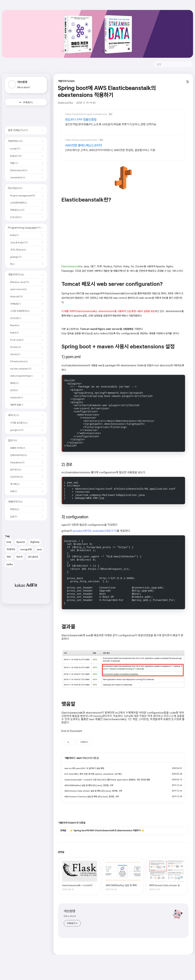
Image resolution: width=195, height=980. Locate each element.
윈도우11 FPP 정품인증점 (81, 120)
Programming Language (24, 228)
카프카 (19, 557)
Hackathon (17, 463)
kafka (10, 564)
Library (15, 354)
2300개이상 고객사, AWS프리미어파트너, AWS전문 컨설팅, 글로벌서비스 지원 (110, 150)
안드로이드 (33, 557)
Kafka (16, 156)
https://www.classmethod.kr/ (81, 140)
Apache (21, 542)
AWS (15, 383)
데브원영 (69, 911)
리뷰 (14, 491)
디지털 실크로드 (19, 423)
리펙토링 (15, 304)
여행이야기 (15, 502)
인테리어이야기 (19, 455)
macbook (17, 397)
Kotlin (14, 235)
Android (17, 297)
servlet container (21, 369)
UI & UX (16, 318)
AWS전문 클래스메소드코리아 (84, 145)
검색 (189, 64)
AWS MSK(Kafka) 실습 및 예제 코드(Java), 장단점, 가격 (89, 785)
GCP (14, 390)
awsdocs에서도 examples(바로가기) (95, 531)
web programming (21, 376)
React (15, 325)
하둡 (14, 163)
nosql (15, 149)
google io (17, 430)
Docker (16, 347)
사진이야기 (17, 477)
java (39, 549)
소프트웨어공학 (19, 203)
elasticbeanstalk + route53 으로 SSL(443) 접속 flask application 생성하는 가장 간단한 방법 (107, 780)
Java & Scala (19, 243)
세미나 (13, 415)
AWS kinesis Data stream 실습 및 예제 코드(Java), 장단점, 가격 (93, 791)
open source (18, 289)
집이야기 (16, 470)
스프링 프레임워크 (20, 311)
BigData (35, 542)
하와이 (15, 509)
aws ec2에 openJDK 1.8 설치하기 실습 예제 (84, 768)
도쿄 (14, 517)
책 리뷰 (15, 484)
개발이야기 (16, 275)
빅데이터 (15, 141)
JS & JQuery (18, 250)
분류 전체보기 (18, 130)
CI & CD (16, 217)
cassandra (18, 177)
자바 (9, 557)
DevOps (15, 188)
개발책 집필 (17, 405)
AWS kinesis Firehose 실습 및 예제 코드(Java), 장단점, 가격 (92, 797)
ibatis (14, 333)
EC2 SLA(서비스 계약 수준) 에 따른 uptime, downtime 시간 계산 (93, 774)
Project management (23, 196)
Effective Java (20, 282)
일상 (13, 440)
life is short (70, 916)
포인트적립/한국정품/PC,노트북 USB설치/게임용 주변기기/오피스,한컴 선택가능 (111, 124)
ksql (9, 542)
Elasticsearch (19, 170)
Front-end (17, 340)
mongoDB (26, 549)
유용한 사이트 (18, 448)
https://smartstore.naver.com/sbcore (86, 114)
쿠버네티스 (17, 210)
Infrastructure (19, 361)
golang (16, 257)
